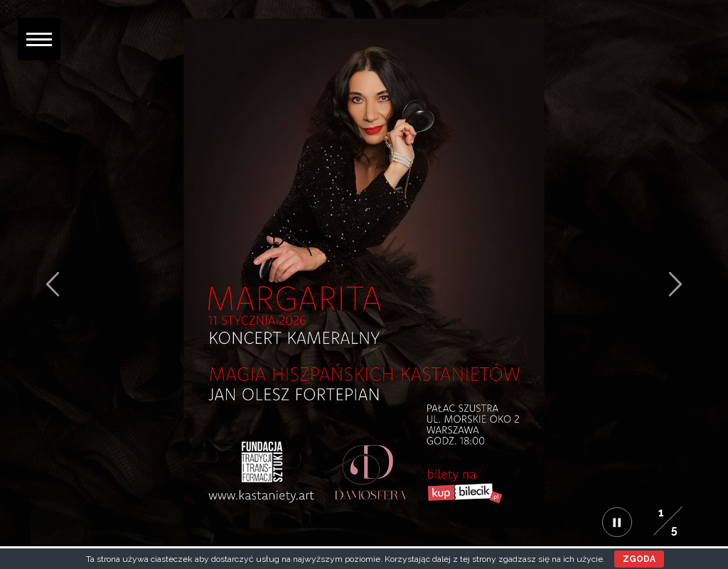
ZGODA (639, 559)
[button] (39, 39)
